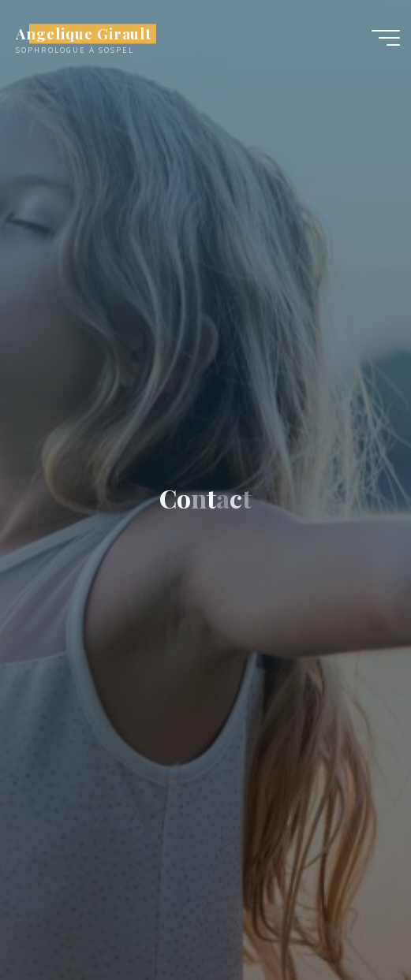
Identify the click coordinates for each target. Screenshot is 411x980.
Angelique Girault (84, 34)
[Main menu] (386, 38)
